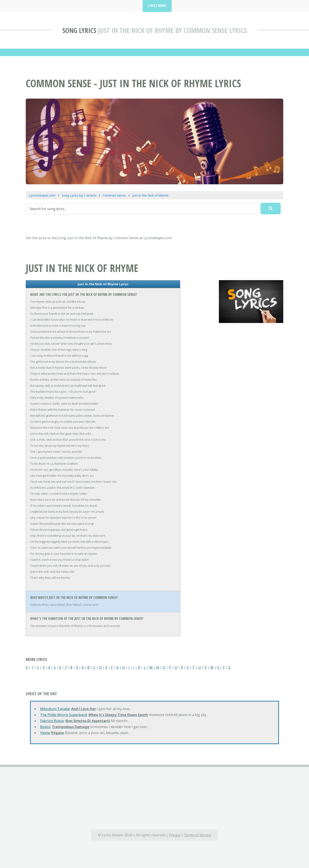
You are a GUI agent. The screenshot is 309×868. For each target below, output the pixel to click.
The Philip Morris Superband (64, 715)
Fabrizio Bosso (52, 721)
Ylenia (45, 733)
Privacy (175, 835)
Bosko (45, 727)
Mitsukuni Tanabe (55, 709)
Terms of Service (197, 835)
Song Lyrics (79, 30)
